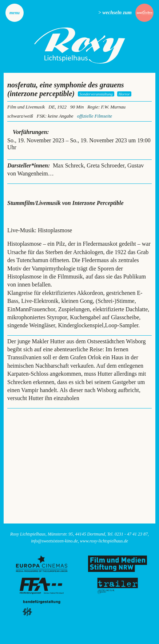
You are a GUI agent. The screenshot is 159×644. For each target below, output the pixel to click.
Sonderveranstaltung (96, 94)
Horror (124, 94)
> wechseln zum (115, 13)
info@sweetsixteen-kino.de (54, 541)
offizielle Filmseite (95, 116)
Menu (15, 13)
